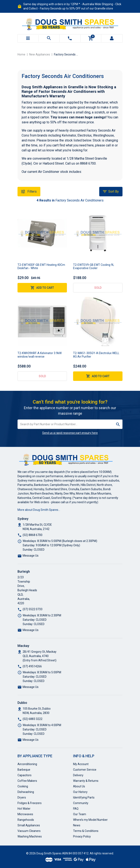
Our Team (80, 814)
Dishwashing (26, 792)
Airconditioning (27, 764)
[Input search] (66, 424)
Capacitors (24, 775)
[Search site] (118, 424)
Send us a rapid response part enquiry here (70, 433)
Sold (98, 288)
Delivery (78, 775)
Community (81, 803)
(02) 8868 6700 (33, 535)
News (77, 825)
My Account (81, 764)
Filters (29, 192)
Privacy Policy (82, 836)
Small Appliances (29, 825)
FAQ (76, 809)
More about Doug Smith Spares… (39, 510)
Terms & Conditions (86, 831)
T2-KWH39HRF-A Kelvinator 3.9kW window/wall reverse (40, 355)
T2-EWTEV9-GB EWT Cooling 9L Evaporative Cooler (94, 267)
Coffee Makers (27, 781)
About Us (79, 786)
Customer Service (85, 770)
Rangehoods (26, 820)
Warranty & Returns (86, 781)
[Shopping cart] (91, 38)
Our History (80, 792)
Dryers (22, 797)
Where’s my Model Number (90, 820)
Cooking (23, 786)
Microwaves (25, 814)
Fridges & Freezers (30, 803)
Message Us (31, 556)
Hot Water (24, 809)
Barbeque (24, 770)
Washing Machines (30, 836)
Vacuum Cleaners (29, 831)
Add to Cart (42, 288)
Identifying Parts (84, 797)
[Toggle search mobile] (49, 38)
